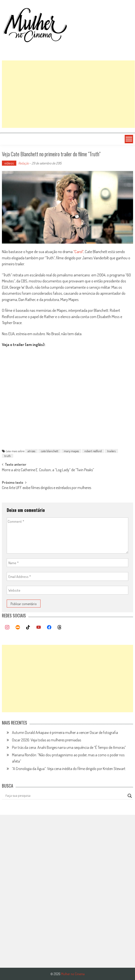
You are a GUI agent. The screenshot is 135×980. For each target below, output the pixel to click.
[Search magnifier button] (130, 796)
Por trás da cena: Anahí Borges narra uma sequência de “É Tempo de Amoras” (69, 747)
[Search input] (65, 796)
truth (8, 456)
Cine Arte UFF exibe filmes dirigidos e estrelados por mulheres (47, 488)
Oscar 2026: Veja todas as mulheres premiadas (47, 740)
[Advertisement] (68, 94)
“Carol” (78, 252)
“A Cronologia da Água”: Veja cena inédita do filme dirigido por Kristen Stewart (69, 769)
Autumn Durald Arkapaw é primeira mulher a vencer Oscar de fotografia (65, 732)
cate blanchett (50, 451)
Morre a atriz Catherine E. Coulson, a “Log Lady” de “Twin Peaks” (48, 470)
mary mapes (71, 451)
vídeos (9, 163)
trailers (111, 451)
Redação (23, 163)
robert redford (93, 451)
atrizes (31, 451)
